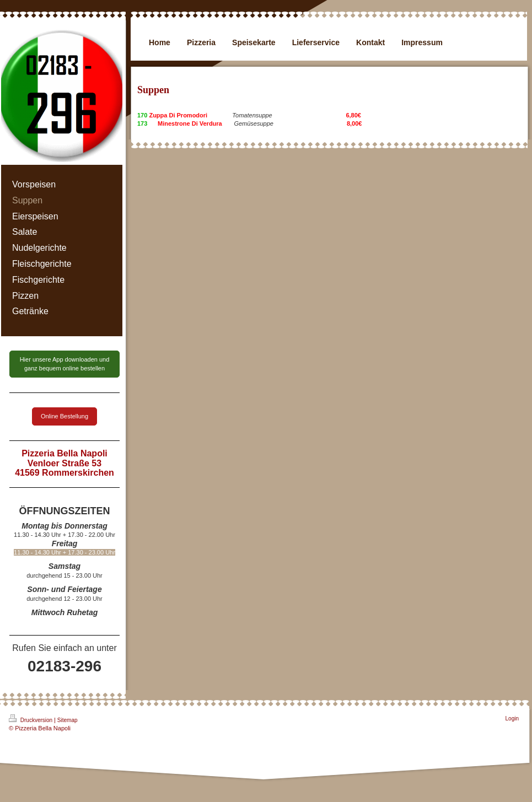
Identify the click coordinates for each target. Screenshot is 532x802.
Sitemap (68, 720)
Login (512, 718)
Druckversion (31, 719)
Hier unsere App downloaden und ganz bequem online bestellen (65, 364)
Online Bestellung (65, 416)
